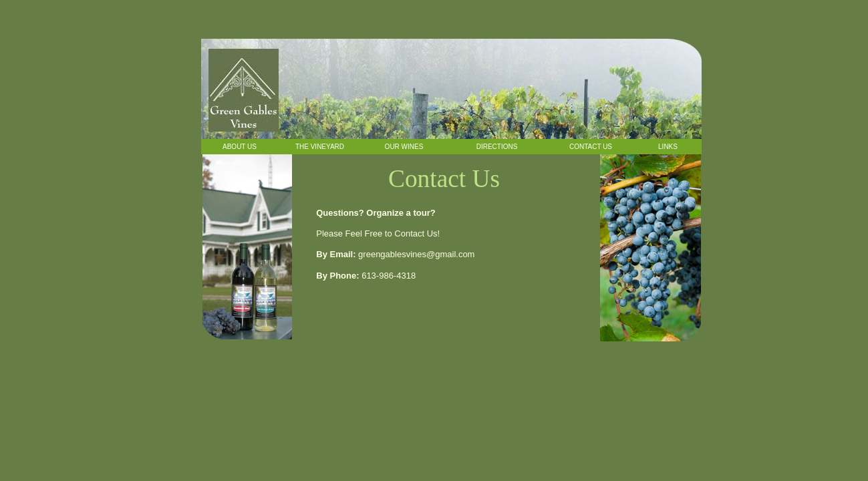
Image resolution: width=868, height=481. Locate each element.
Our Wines (404, 147)
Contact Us (591, 147)
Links (668, 147)
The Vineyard (320, 147)
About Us (240, 147)
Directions (497, 147)
